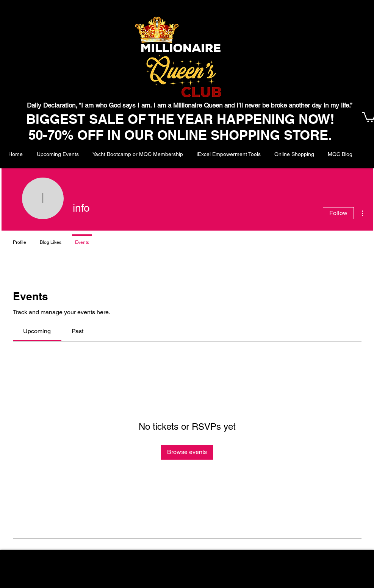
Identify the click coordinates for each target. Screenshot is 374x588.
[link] (37, 331)
